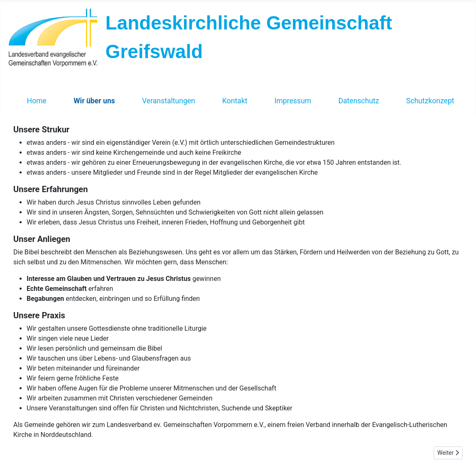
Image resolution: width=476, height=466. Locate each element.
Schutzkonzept (430, 101)
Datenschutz (358, 101)
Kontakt (235, 101)
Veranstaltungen (169, 101)
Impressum (293, 101)
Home (37, 101)
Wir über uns (94, 101)
